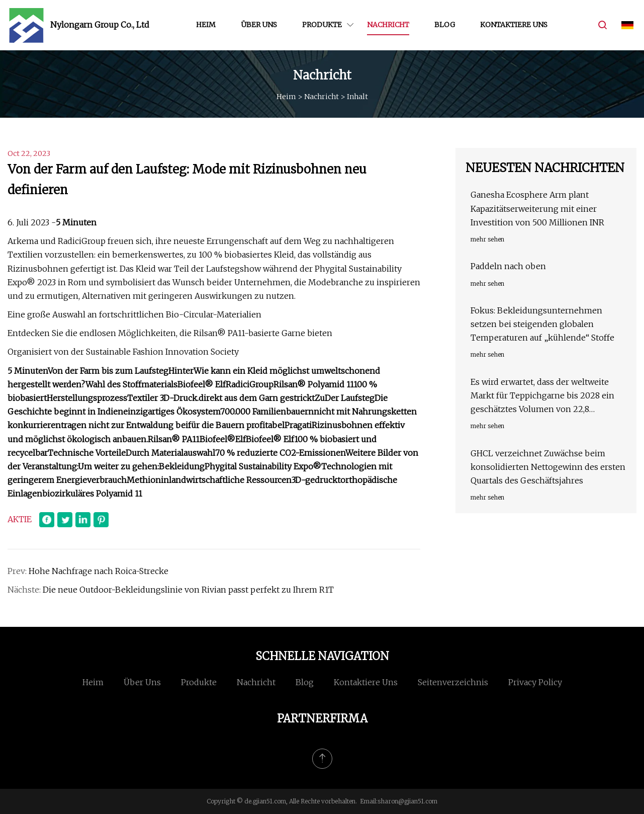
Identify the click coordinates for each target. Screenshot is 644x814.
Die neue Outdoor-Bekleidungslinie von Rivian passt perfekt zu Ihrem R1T (188, 590)
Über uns (259, 25)
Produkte (322, 25)
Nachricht (388, 25)
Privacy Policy (535, 682)
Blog (445, 25)
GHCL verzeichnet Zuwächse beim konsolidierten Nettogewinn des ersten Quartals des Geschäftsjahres (548, 467)
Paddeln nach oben (508, 266)
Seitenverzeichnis (453, 682)
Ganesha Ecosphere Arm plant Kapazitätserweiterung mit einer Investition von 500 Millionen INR (537, 208)
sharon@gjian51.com (407, 801)
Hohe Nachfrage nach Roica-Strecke (99, 571)
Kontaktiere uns (514, 25)
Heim (206, 25)
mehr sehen (487, 239)
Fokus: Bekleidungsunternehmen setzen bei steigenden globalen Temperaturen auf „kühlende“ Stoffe (542, 324)
